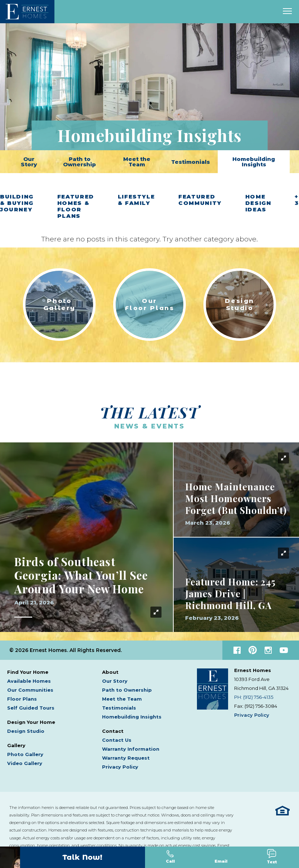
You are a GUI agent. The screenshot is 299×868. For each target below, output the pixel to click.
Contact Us (117, 739)
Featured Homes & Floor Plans (76, 206)
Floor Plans (22, 698)
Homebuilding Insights (254, 162)
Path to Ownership (79, 162)
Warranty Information (131, 748)
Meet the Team (137, 162)
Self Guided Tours (31, 707)
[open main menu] (287, 12)
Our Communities (30, 689)
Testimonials (191, 162)
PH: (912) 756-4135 (254, 696)
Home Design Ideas (258, 203)
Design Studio (26, 730)
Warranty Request (126, 757)
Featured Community (200, 200)
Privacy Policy (120, 766)
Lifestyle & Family (136, 200)
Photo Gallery (25, 753)
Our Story (29, 162)
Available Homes (29, 680)
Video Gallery (25, 762)
